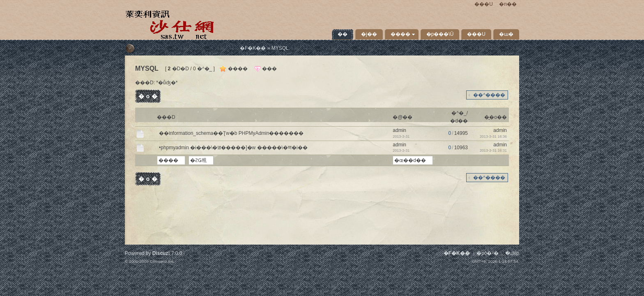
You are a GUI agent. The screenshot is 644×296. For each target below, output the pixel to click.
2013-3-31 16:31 (493, 150)
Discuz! (161, 253)
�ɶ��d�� (410, 160)
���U (484, 4)
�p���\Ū (440, 34)
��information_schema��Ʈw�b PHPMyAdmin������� (231, 133)
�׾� (343, 34)
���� (400, 34)
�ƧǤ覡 (198, 160)
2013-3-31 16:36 (493, 136)
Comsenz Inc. (162, 261)
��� (269, 69)
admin (399, 130)
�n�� (508, 4)
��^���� (489, 95)
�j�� (369, 34)
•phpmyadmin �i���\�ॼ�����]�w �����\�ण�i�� (233, 148)
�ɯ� (506, 34)
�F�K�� (253, 48)
